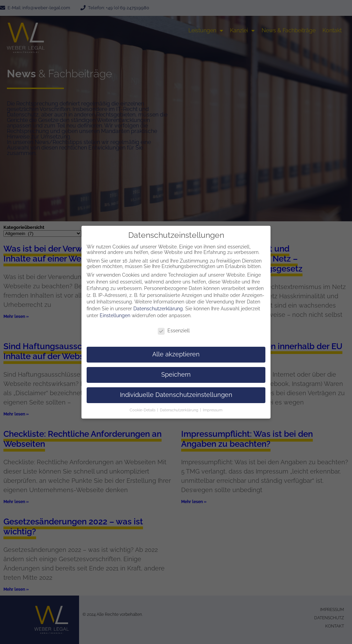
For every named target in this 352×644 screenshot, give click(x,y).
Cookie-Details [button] (143, 407)
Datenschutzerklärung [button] (180, 407)
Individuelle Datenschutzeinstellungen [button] (176, 392)
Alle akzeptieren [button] (176, 352)
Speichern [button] (176, 372)
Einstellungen (115, 313)
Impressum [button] (213, 407)
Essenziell (174, 328)
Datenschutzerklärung (158, 306)
